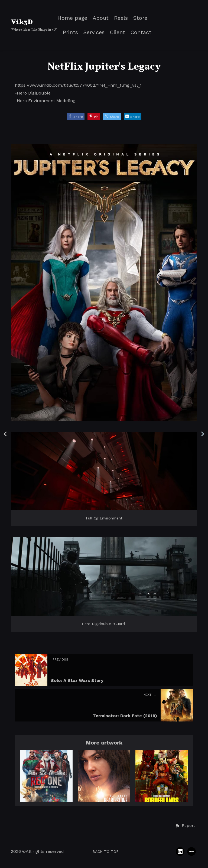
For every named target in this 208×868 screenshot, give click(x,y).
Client (118, 32)
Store (140, 18)
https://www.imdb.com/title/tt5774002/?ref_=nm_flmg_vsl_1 (78, 85)
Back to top (105, 851)
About (101, 18)
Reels (121, 18)
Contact (141, 32)
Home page (72, 18)
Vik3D (22, 22)
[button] (185, 826)
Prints (70, 32)
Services (94, 32)
